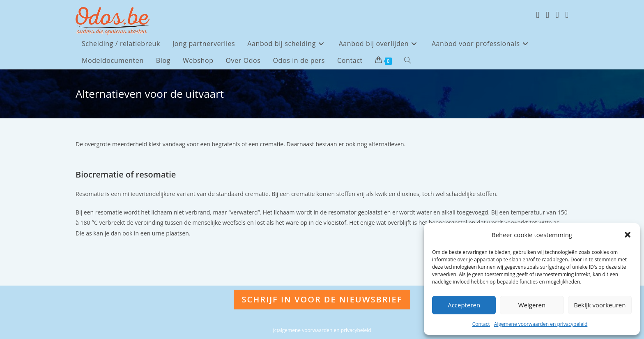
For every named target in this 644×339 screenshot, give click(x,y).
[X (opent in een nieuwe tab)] (538, 15)
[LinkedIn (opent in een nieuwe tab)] (567, 15)
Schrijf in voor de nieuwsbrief (322, 299)
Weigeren (532, 305)
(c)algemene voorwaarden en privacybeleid (322, 330)
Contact (481, 324)
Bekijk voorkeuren (600, 305)
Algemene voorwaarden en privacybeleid (541, 324)
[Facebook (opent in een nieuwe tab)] (547, 15)
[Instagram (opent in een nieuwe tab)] (557, 15)
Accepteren (464, 305)
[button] (628, 235)
